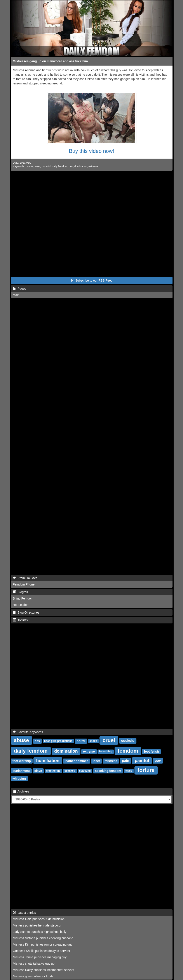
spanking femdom (108, 771)
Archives (21, 791)
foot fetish (152, 752)
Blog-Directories (26, 612)
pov (71, 166)
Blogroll (20, 592)
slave (38, 771)
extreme (93, 166)
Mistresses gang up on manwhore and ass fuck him (50, 61)
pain (126, 761)
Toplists (20, 620)
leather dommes (76, 761)
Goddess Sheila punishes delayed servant (42, 951)
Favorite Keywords (28, 732)
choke (93, 741)
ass (37, 741)
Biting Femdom (23, 598)
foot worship (22, 761)
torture (146, 770)
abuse (21, 740)
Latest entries (24, 913)
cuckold (46, 166)
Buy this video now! (91, 151)
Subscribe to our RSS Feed (91, 280)
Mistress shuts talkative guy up (34, 964)
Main (16, 295)
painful (29, 166)
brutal (81, 741)
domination (81, 166)
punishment (21, 771)
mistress (111, 761)
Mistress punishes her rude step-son (38, 925)
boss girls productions (58, 741)
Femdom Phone (24, 584)
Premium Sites (25, 578)
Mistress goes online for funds (33, 976)
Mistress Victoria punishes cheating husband (43, 938)
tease (129, 771)
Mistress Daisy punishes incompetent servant (44, 970)
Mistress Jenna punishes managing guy (40, 957)
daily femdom (60, 166)
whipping (19, 778)
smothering (53, 771)
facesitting (106, 752)
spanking (85, 771)
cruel (109, 740)
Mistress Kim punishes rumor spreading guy (43, 944)
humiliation (48, 760)
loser (37, 166)
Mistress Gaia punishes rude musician (39, 919)
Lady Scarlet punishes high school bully (40, 932)
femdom (128, 751)
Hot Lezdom (21, 605)
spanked (70, 771)
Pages (20, 289)
